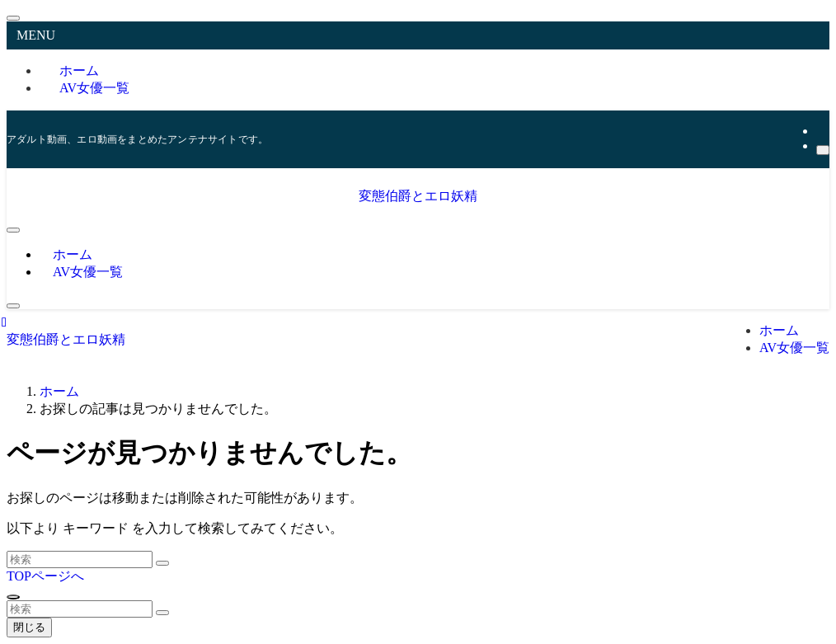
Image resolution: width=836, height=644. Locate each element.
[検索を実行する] (162, 563)
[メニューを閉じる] (13, 18)
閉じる (29, 627)
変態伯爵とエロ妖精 (418, 196)
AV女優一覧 (94, 88)
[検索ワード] (80, 559)
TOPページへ (45, 576)
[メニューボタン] (13, 230)
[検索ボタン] (13, 306)
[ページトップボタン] (13, 597)
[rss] (821, 131)
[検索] (823, 150)
